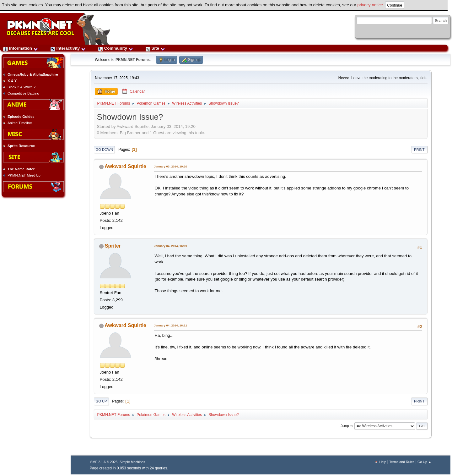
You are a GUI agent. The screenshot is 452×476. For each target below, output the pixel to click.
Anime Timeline (20, 123)
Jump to (347, 426)
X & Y (12, 81)
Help (383, 462)
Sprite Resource (21, 146)
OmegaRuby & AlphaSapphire (33, 74)
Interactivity (68, 48)
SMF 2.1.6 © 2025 (104, 462)
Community (116, 48)
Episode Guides (21, 117)
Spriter (113, 246)
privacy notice (370, 5)
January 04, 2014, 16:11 (171, 325)
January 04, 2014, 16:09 (171, 246)
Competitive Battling (23, 93)
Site (155, 48)
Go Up (101, 401)
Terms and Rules (402, 462)
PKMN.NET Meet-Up (24, 175)
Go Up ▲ (424, 462)
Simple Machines (132, 462)
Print (419, 150)
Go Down (105, 150)
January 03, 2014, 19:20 (171, 166)
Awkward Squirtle (125, 166)
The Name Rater (21, 169)
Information (21, 48)
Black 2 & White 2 (22, 87)
